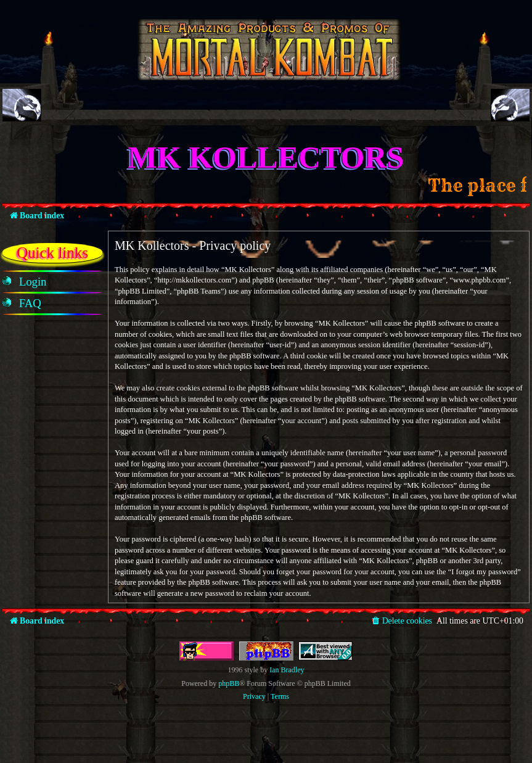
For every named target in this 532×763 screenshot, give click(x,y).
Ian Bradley (287, 670)
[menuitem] (33, 282)
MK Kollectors (266, 157)
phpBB (229, 683)
